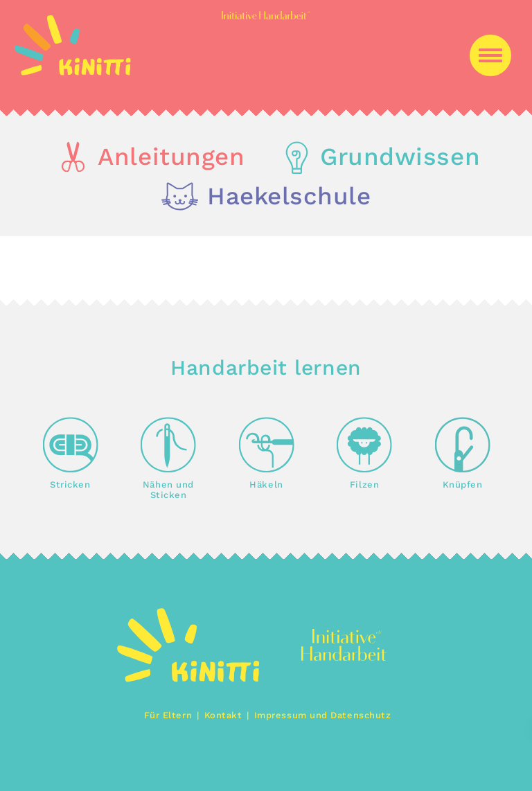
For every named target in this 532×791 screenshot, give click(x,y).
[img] (73, 72)
